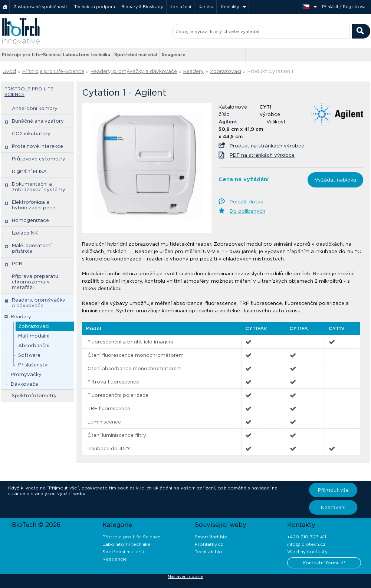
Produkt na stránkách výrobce (267, 146)
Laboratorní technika (87, 55)
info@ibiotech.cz (306, 544)
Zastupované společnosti (40, 7)
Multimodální (34, 336)
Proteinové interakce (37, 146)
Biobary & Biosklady (142, 7)
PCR (17, 264)
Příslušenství (33, 365)
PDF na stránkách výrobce (262, 155)
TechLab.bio (209, 552)
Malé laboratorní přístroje (32, 248)
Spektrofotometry (34, 396)
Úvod (9, 71)
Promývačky (26, 374)
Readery (193, 71)
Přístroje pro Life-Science (31, 55)
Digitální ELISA (29, 171)
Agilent (228, 122)
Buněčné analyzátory (38, 121)
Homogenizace (30, 220)
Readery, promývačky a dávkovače (134, 71)
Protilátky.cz (209, 544)
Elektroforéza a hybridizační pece (34, 205)
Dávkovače (24, 384)
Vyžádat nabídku (335, 180)
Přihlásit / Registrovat (344, 7)
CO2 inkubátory (31, 134)
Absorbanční (34, 346)
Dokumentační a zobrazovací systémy (39, 187)
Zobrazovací (226, 71)
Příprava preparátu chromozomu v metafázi (35, 282)
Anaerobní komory (35, 108)
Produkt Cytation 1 (270, 71)
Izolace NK (25, 233)
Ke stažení (180, 7)
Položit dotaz (247, 202)
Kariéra (206, 7)
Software (29, 355)
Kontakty (230, 7)
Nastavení (333, 507)
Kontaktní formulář (324, 563)
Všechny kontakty (307, 552)
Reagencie (174, 55)
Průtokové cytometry (39, 159)
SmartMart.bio (211, 537)
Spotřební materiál (136, 55)
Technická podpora (95, 7)
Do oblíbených (247, 211)
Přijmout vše (333, 490)
